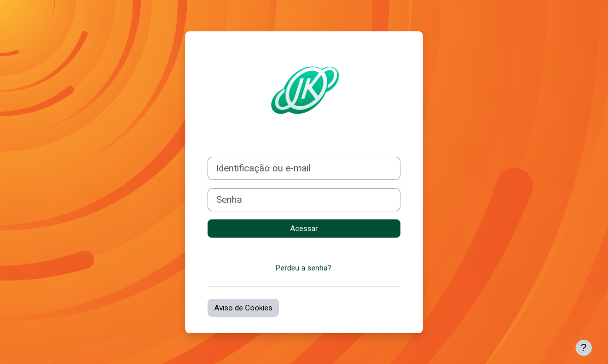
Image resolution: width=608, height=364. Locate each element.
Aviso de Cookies (243, 308)
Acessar (304, 229)
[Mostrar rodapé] (584, 348)
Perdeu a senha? (304, 268)
